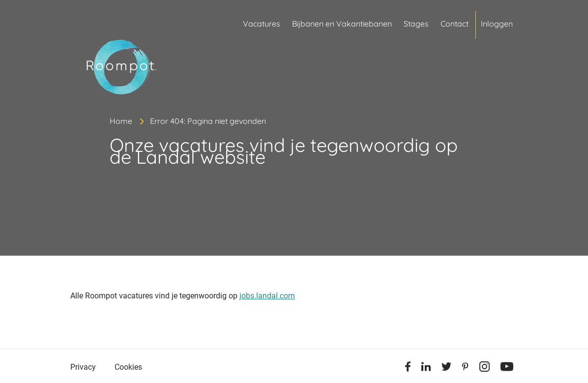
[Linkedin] (426, 368)
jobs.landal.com (267, 296)
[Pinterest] (465, 368)
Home (121, 121)
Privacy (83, 367)
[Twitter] (446, 368)
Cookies (128, 367)
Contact (455, 24)
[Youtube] (507, 368)
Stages (416, 24)
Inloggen (497, 24)
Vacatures (262, 24)
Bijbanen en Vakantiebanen (342, 24)
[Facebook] (408, 368)
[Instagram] (485, 368)
